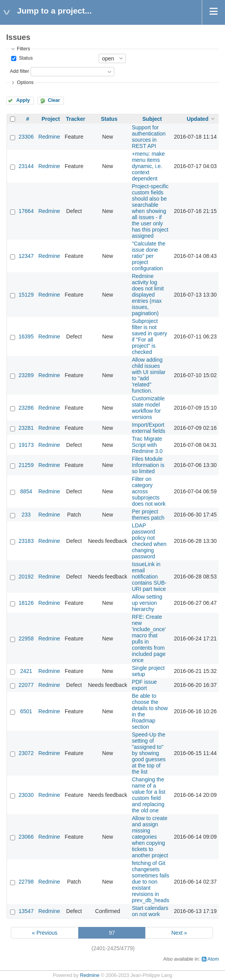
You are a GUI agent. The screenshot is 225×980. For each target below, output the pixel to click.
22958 (26, 638)
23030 (26, 795)
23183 (26, 541)
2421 (26, 671)
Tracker (76, 119)
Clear (54, 100)
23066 (26, 837)
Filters (23, 49)
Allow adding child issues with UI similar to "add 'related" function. (149, 375)
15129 (26, 295)
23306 (26, 137)
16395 (26, 336)
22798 (26, 882)
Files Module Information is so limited (148, 465)
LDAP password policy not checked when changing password (149, 541)
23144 (26, 166)
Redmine (49, 137)
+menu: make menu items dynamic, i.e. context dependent (148, 166)
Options (25, 82)
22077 (26, 685)
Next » (179, 933)
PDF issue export (144, 685)
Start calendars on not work (150, 911)
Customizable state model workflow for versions (148, 408)
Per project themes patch (148, 515)
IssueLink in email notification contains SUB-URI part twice (149, 577)
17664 (26, 211)
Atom (213, 959)
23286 (26, 408)
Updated (198, 119)
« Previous (45, 933)
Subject (152, 119)
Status (25, 58)
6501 (26, 711)
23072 (26, 753)
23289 (26, 375)
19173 (26, 445)
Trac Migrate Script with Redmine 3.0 (147, 445)
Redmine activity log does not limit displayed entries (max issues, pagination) (148, 295)
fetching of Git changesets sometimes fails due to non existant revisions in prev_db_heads (150, 882)
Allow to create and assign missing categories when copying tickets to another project (150, 837)
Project (51, 119)
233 (26, 515)
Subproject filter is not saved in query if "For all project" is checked (149, 336)
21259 (26, 465)
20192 (26, 577)
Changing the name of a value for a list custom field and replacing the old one (148, 795)
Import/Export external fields (148, 428)
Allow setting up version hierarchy (147, 603)
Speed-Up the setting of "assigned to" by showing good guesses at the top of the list (149, 753)
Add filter (19, 71)
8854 (26, 491)
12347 (26, 256)
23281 (26, 428)
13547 (26, 911)
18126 (26, 603)
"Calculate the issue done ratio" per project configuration (149, 256)
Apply (23, 100)
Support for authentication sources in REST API (149, 137)
